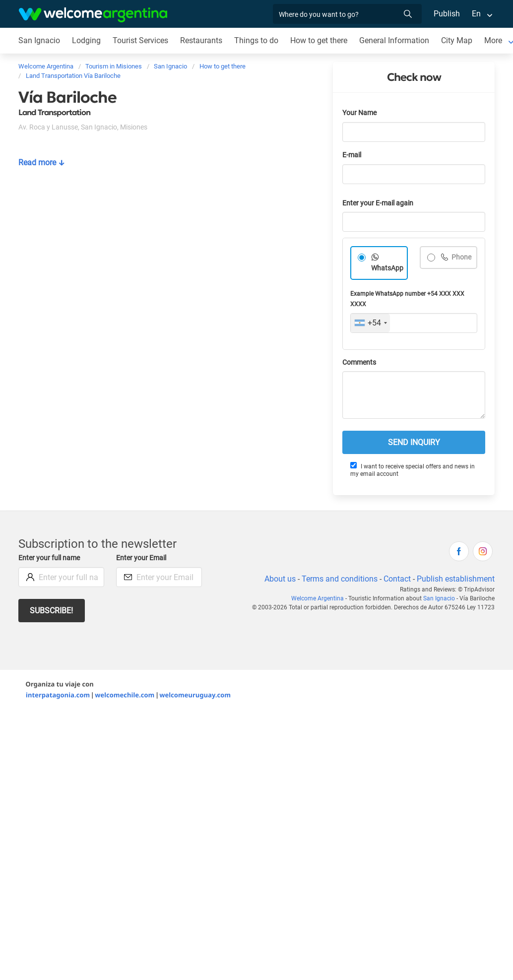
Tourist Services (140, 40)
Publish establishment (456, 579)
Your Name (359, 113)
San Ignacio (39, 40)
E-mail (352, 155)
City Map (457, 40)
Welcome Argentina (318, 598)
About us (280, 579)
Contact (397, 579)
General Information (394, 40)
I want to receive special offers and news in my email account (413, 470)
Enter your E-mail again (378, 203)
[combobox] (370, 323)
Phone (461, 257)
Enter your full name (49, 558)
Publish (447, 14)
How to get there (319, 40)
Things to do (256, 40)
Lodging (86, 40)
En (476, 14)
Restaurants (201, 40)
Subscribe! (51, 611)
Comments (359, 362)
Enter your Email (141, 558)
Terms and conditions (340, 579)
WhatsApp (387, 268)
